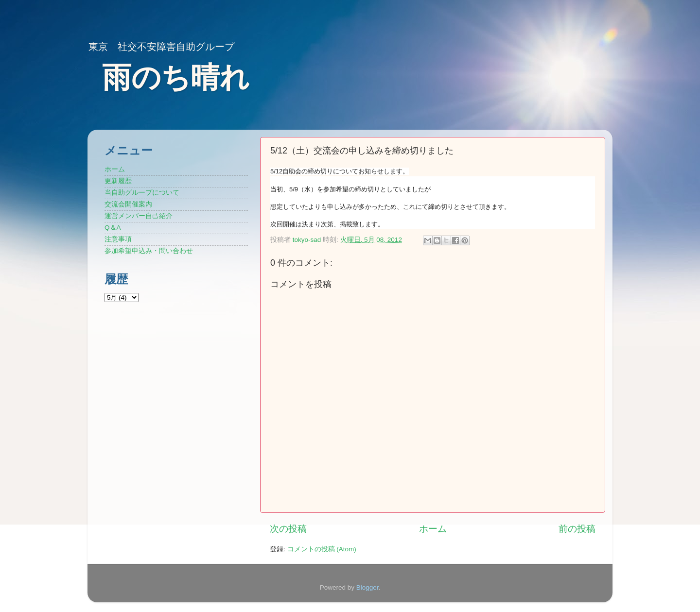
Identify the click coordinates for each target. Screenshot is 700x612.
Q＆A (113, 228)
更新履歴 (118, 181)
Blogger (367, 587)
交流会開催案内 (128, 204)
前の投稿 (577, 529)
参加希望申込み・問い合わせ (149, 251)
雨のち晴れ (176, 77)
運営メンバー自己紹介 (139, 216)
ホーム (433, 529)
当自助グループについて (142, 193)
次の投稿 (288, 529)
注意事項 (118, 239)
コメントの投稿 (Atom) (322, 549)
